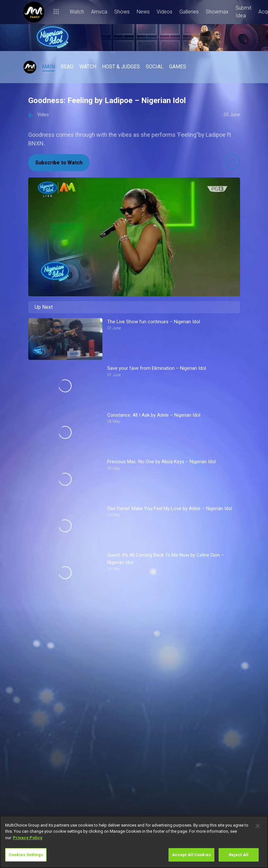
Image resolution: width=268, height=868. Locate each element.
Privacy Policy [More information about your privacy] (28, 838)
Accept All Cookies (191, 855)
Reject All (239, 855)
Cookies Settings (26, 855)
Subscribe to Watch (59, 163)
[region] (134, 842)
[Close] (258, 826)
